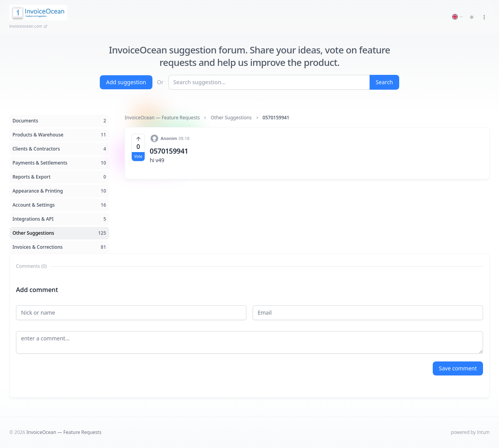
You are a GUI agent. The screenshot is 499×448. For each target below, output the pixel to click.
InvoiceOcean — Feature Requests (162, 118)
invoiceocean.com (28, 26)
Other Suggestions (231, 118)
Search (384, 82)
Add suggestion (126, 82)
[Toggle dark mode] (472, 17)
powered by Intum (470, 432)
